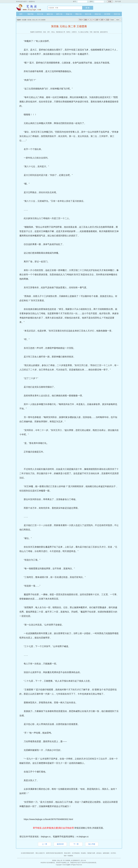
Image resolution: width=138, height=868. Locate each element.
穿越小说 (69, 14)
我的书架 (31, 14)
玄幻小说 (40, 14)
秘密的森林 (106, 853)
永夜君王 (74, 32)
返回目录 (60, 844)
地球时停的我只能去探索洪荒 (54, 853)
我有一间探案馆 (68, 856)
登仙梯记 (83, 853)
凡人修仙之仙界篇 (83, 32)
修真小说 (50, 14)
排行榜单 (107, 14)
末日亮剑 (113, 853)
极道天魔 (96, 32)
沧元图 (24, 20)
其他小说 (98, 14)
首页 (21, 14)
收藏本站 (32, 2)
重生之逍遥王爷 (40, 853)
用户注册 (118, 1)
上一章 (45, 844)
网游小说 (78, 14)
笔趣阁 (30, 7)
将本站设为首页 (21, 2)
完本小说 (117, 14)
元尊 (48, 32)
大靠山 (53, 32)
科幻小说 (88, 14)
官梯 (91, 32)
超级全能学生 (104, 32)
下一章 (76, 844)
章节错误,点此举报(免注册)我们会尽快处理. (54, 828)
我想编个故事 (91, 853)
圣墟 (44, 32)
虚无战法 (99, 853)
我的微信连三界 (61, 32)
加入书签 (92, 844)
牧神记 (68, 32)
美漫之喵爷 (67, 853)
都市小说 (59, 14)
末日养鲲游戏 (76, 853)
